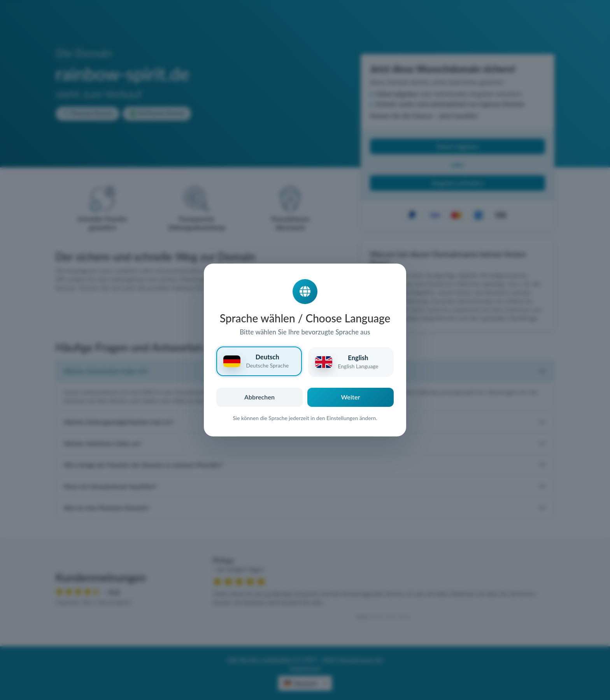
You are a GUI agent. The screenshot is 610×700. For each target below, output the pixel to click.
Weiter (351, 397)
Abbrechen (259, 397)
